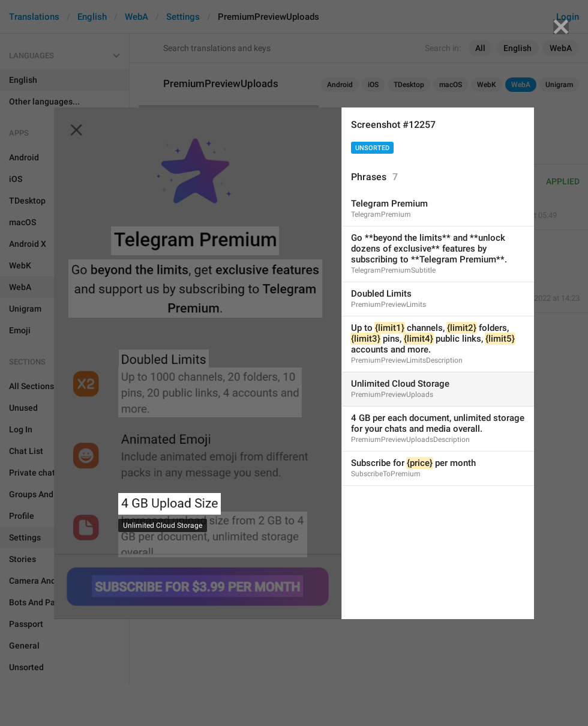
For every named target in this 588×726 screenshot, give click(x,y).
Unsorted (372, 148)
